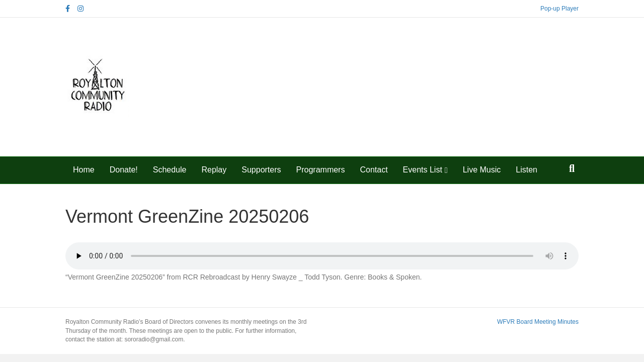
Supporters (261, 170)
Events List (423, 170)
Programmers (321, 170)
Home (84, 170)
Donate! (124, 170)
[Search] (572, 168)
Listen (527, 170)
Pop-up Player (559, 9)
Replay (214, 170)
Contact (374, 170)
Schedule (170, 170)
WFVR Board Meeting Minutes (538, 322)
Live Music (482, 170)
